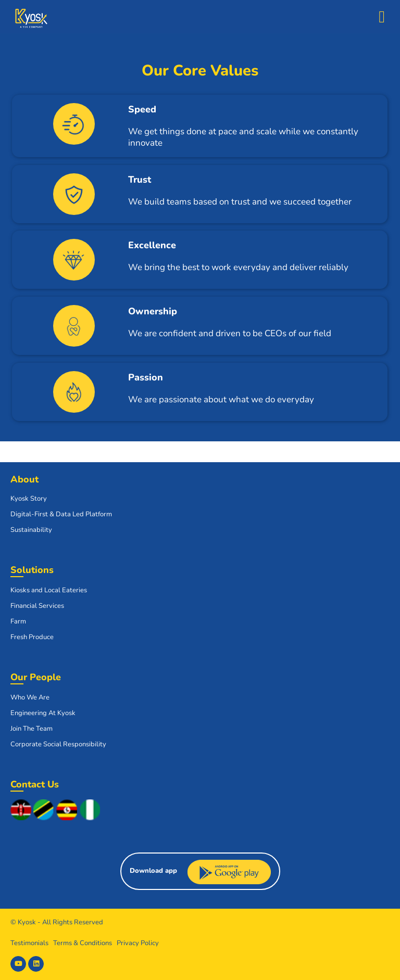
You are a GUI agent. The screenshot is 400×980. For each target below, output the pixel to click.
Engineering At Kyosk (43, 713)
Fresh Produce (32, 637)
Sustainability (31, 530)
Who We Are (30, 697)
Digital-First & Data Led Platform (61, 514)
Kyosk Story (29, 499)
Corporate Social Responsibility (58, 744)
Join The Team (32, 729)
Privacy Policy (138, 943)
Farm (18, 621)
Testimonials (29, 943)
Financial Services (37, 606)
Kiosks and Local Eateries (49, 590)
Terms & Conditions (83, 943)
